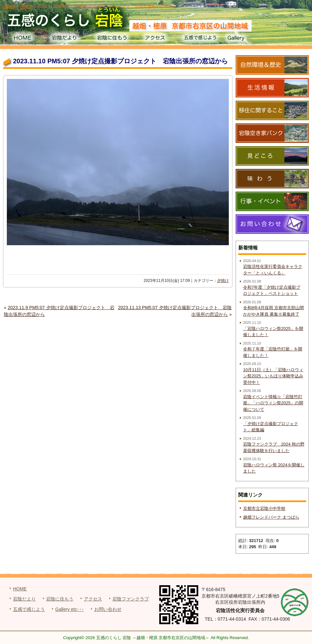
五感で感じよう (200, 39)
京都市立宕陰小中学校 (264, 508)
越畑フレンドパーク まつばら (271, 517)
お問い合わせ (108, 609)
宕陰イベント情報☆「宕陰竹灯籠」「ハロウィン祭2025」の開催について (273, 403)
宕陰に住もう (111, 39)
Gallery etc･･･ (70, 609)
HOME (22, 39)
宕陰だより (67, 39)
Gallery (245, 39)
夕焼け (223, 281)
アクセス (156, 39)
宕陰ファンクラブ (131, 599)
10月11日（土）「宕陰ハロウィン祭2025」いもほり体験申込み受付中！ (273, 376)
